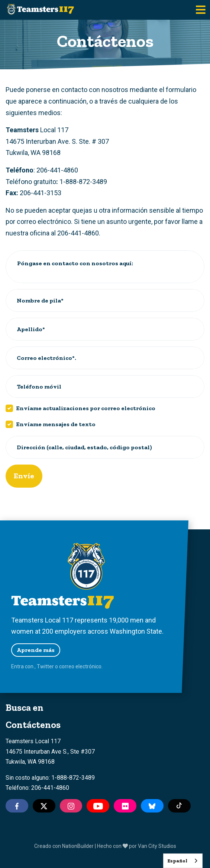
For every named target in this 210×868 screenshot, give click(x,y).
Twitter (45, 666)
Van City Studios (157, 846)
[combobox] (183, 861)
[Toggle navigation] (201, 10)
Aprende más (36, 650)
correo (67, 666)
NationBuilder (78, 846)
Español (177, 861)
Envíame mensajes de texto (56, 424)
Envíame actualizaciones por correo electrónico (86, 408)
